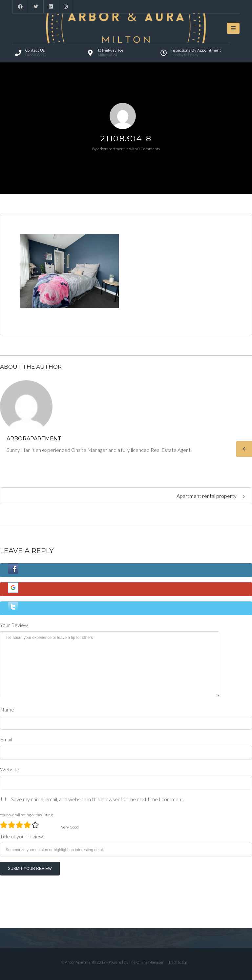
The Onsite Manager (146, 962)
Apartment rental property (211, 496)
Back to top (178, 962)
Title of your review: (22, 836)
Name (7, 709)
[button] (126, 570)
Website (10, 769)
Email (6, 739)
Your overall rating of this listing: (27, 815)
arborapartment (111, 149)
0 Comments (149, 149)
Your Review (14, 625)
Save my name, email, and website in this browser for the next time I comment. (97, 799)
